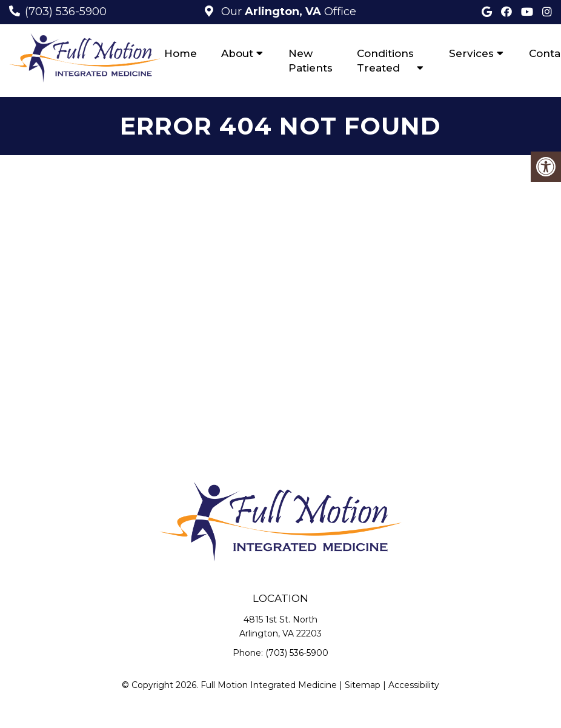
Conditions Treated (385, 61)
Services (471, 53)
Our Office (287, 12)
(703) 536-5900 (66, 12)
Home (181, 53)
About (237, 53)
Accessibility (414, 685)
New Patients (310, 61)
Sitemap (363, 685)
